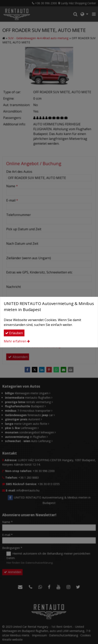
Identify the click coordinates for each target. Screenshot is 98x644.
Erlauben (14, 333)
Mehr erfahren (15, 341)
